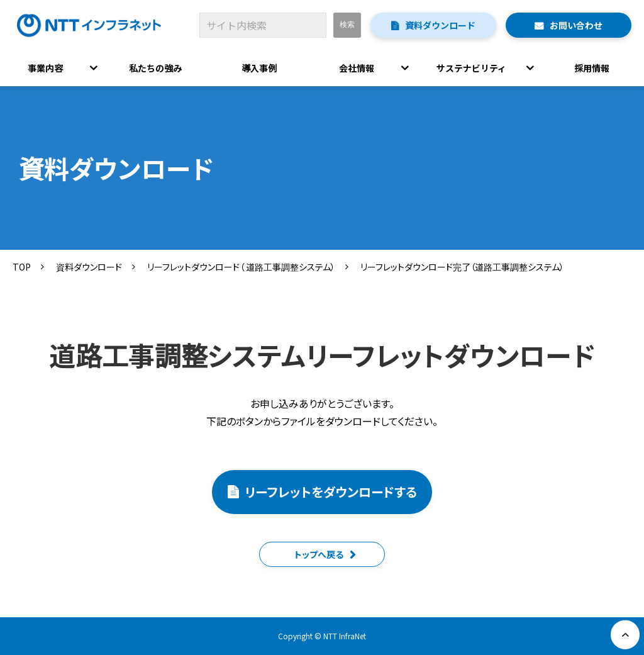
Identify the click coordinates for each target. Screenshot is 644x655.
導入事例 (259, 68)
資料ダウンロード (440, 25)
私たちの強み (155, 68)
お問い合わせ (576, 25)
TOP (22, 267)
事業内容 (45, 68)
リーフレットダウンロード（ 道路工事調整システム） (241, 267)
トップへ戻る (319, 554)
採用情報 (592, 68)
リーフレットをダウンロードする (331, 492)
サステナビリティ (471, 68)
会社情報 (357, 68)
